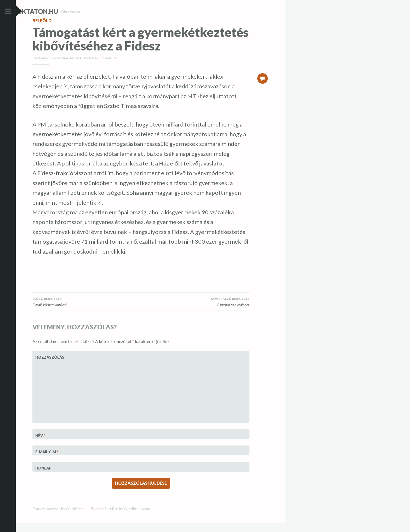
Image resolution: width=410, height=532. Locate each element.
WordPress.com (137, 518)
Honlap (43, 477)
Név (40, 445)
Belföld (42, 30)
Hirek (94, 67)
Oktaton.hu (53, 11)
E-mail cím (47, 461)
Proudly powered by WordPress (58, 518)
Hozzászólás (48, 367)
